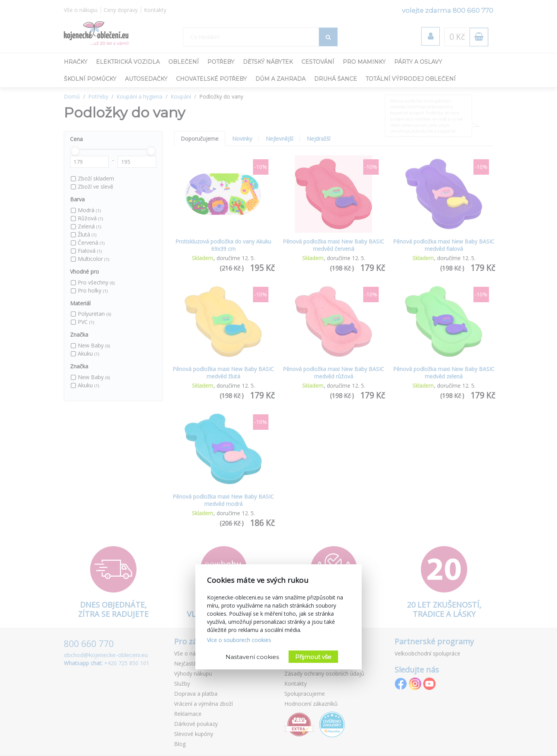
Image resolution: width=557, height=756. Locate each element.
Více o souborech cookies (239, 640)
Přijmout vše (313, 657)
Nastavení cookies (252, 657)
